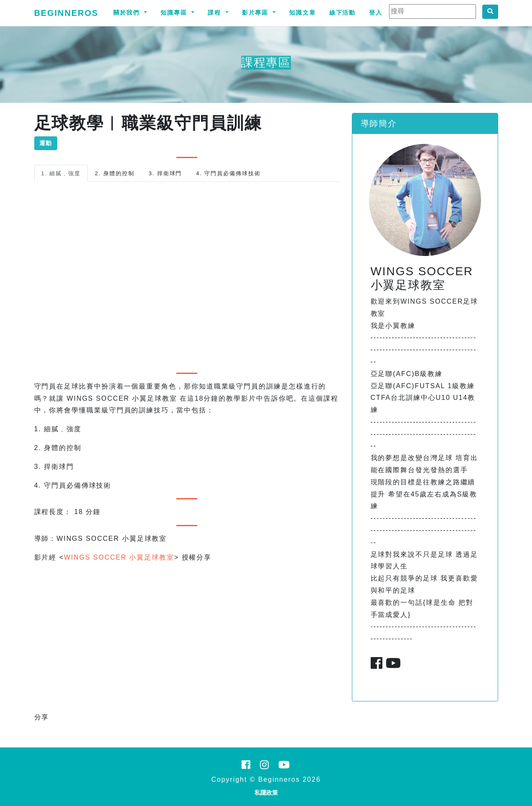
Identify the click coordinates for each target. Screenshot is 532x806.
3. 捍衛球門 (165, 173)
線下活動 (343, 13)
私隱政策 (266, 793)
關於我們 (128, 13)
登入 (376, 13)
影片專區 (257, 13)
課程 (216, 13)
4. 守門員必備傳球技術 (228, 173)
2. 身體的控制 (115, 173)
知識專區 (175, 13)
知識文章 (303, 13)
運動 (46, 143)
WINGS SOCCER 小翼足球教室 (119, 557)
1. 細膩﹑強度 (61, 173)
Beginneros (66, 13)
